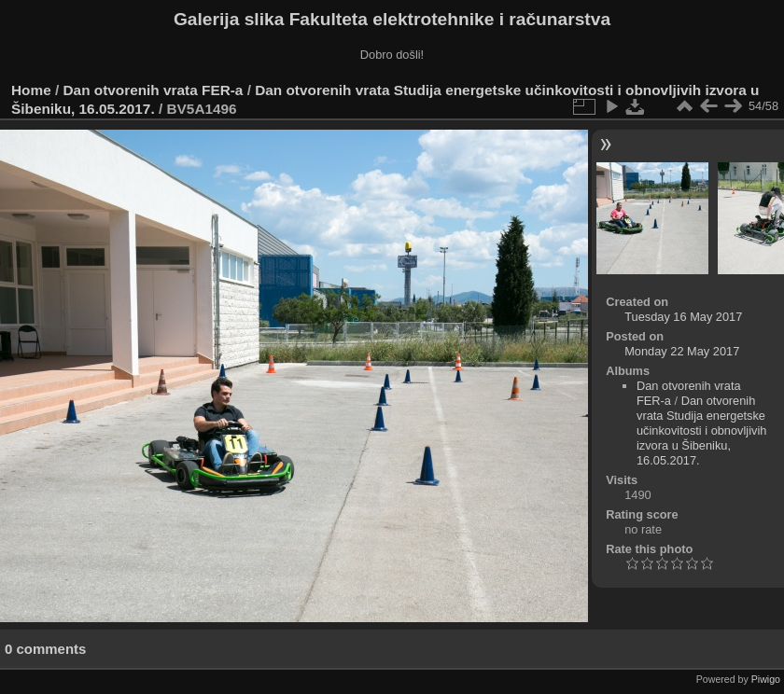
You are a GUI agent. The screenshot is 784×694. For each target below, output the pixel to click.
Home (31, 90)
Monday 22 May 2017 (682, 351)
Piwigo (766, 679)
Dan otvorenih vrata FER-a (154, 90)
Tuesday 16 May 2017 (683, 317)
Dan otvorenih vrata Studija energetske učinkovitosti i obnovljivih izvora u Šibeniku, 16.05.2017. (701, 430)
